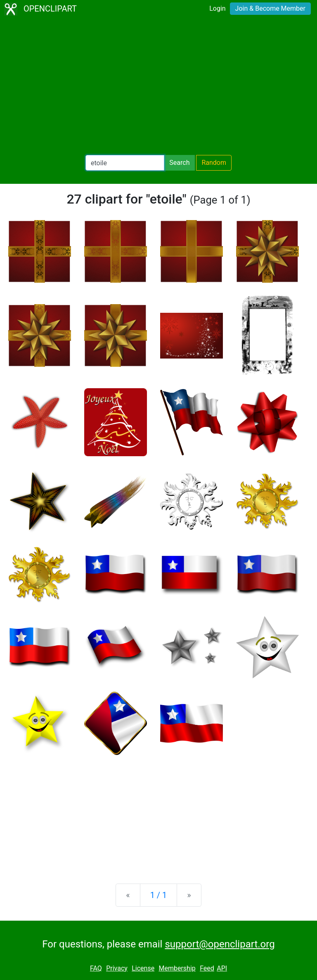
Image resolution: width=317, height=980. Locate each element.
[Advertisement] (158, 87)
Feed (207, 968)
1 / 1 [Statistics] (159, 895)
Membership (177, 968)
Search (179, 163)
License (143, 968)
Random (214, 163)
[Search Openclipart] (125, 163)
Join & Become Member (270, 8)
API (222, 968)
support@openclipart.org (220, 944)
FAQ (96, 968)
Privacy (117, 968)
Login (217, 8)
